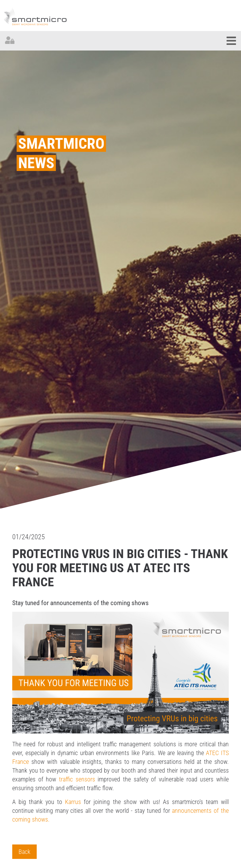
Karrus (73, 802)
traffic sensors (77, 779)
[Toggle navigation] (231, 41)
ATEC (213, 753)
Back (24, 852)
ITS (225, 753)
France (21, 762)
